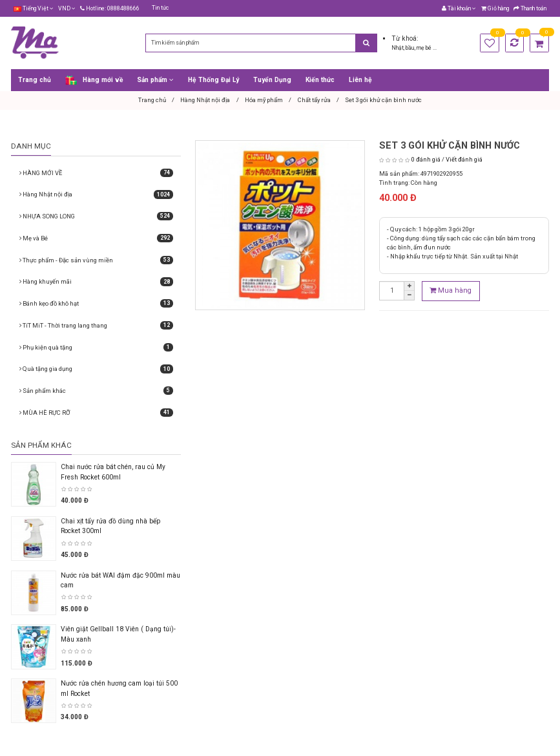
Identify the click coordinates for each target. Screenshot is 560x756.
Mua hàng (451, 290)
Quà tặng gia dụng (96, 369)
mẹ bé (425, 48)
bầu (410, 48)
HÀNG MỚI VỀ (96, 173)
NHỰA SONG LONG (96, 216)
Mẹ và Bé (96, 238)
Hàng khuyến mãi (96, 281)
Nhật (398, 48)
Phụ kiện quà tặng (96, 347)
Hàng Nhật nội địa (96, 194)
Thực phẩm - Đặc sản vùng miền (96, 260)
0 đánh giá (426, 159)
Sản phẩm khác (96, 391)
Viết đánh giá (464, 159)
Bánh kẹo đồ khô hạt (96, 303)
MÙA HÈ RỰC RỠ (96, 413)
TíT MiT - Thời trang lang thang (96, 325)
